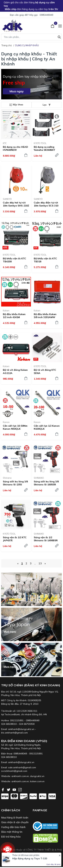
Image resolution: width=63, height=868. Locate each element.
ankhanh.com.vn (20, 776)
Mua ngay (17, 91)
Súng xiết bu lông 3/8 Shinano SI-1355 (15, 483)
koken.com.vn (37, 781)
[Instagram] (20, 789)
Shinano (7, 478)
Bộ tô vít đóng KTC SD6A (45, 371)
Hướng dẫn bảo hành (13, 827)
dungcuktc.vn (37, 776)
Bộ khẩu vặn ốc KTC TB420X (14, 260)
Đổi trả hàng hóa (11, 837)
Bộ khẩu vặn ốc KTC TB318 (45, 260)
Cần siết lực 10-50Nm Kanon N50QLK (15, 427)
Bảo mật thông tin (12, 832)
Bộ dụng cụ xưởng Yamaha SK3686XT (45, 148)
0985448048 (46, 15)
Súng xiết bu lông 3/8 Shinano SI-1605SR (46, 483)
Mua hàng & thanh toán (15, 818)
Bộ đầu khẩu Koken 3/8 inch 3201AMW (45, 316)
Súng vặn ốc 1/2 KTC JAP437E (15, 539)
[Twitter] (9, 789)
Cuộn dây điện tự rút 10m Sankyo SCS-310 (46, 204)
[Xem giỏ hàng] (53, 26)
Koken (6, 311)
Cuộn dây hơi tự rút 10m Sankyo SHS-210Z (16, 204)
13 (40, 563)
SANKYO (7, 199)
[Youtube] (15, 789)
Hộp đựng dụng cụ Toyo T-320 (30, 858)
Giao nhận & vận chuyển (15, 822)
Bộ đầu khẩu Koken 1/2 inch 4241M (14, 316)
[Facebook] (3, 789)
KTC (5, 143)
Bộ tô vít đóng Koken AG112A (15, 371)
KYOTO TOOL (40, 143)
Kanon (6, 422)
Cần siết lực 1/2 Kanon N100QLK (47, 427)
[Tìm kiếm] (59, 37)
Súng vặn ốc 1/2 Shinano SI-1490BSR (46, 539)
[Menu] (60, 26)
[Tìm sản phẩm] (32, 37)
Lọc (47, 105)
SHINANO (39, 478)
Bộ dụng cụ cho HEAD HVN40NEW (15, 148)
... (35, 563)
